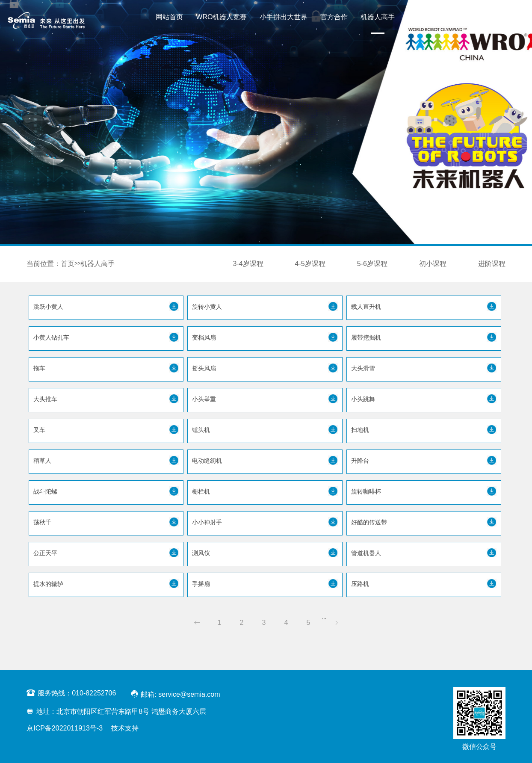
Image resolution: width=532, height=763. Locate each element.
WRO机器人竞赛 (221, 17)
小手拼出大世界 (284, 17)
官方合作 (334, 17)
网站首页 (169, 17)
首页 (68, 264)
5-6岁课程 (372, 264)
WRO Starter (427, 17)
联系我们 (473, 17)
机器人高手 (378, 17)
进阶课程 (492, 264)
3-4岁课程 (248, 264)
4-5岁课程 (310, 264)
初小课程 (433, 264)
